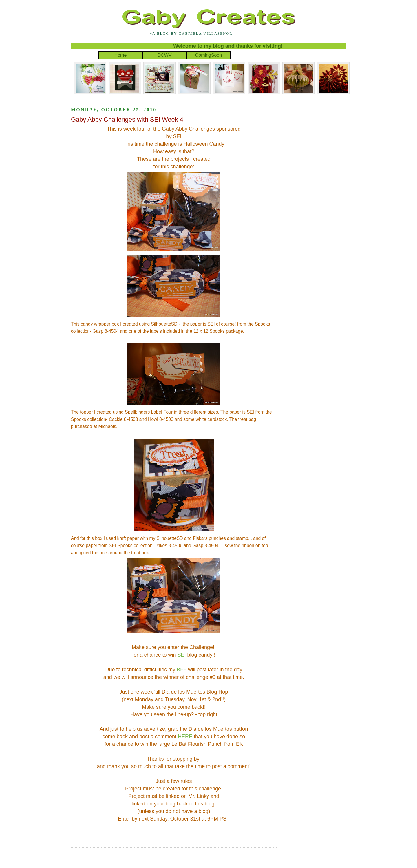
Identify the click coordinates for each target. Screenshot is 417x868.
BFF (182, 670)
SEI (182, 655)
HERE (185, 737)
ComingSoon (209, 55)
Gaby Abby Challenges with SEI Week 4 (127, 119)
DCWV (165, 55)
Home (121, 55)
